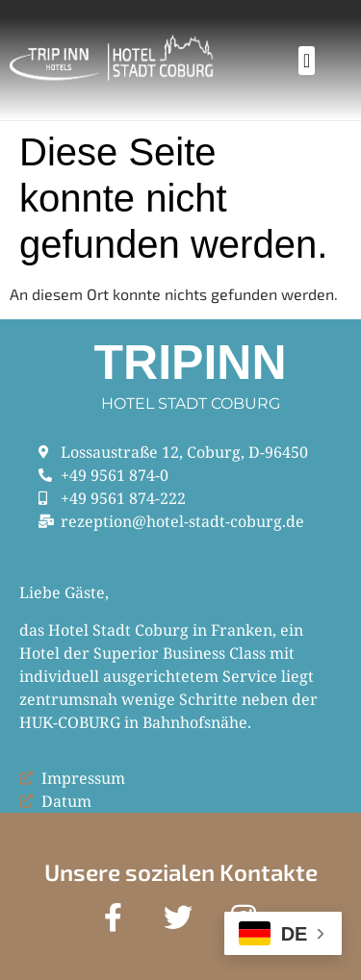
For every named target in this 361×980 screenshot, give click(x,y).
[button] (307, 61)
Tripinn (191, 363)
